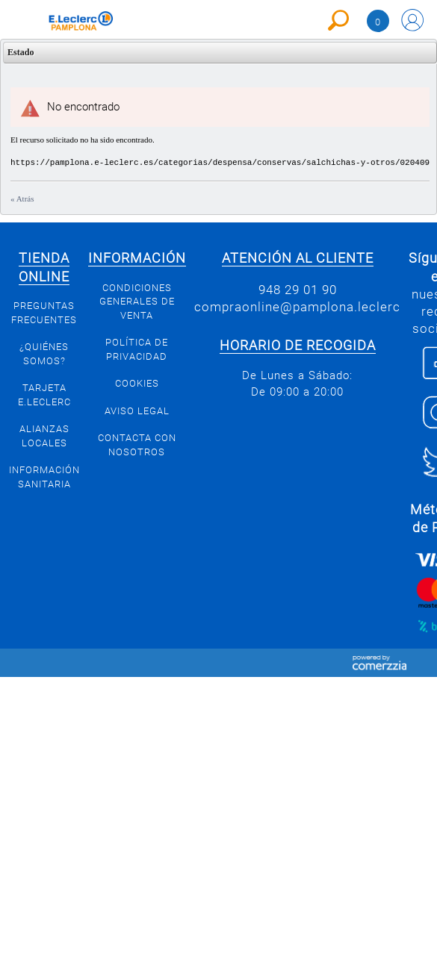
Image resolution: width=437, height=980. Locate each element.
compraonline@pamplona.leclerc (297, 307)
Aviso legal (137, 411)
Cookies (137, 383)
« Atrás (22, 199)
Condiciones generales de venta (137, 302)
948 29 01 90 (298, 290)
